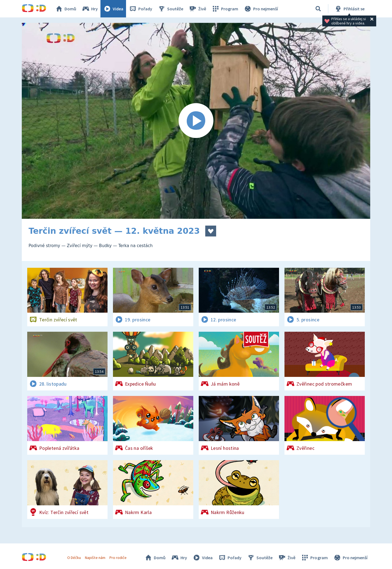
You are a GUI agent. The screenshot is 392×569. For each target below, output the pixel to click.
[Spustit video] (196, 121)
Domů (66, 9)
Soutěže (170, 9)
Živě (197, 9)
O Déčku (74, 558)
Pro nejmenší (261, 9)
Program (225, 9)
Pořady (140, 9)
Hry (90, 9)
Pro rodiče (118, 558)
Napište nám (95, 558)
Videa (113, 9)
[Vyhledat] (318, 9)
